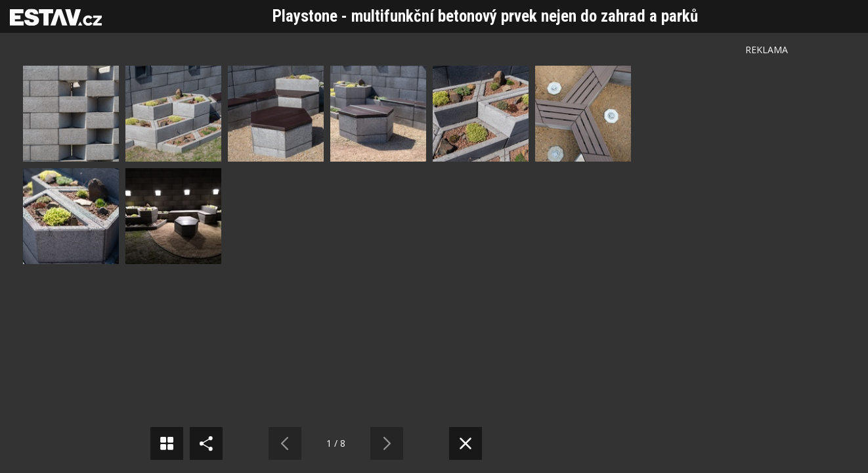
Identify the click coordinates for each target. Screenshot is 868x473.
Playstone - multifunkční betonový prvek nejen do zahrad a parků (485, 16)
